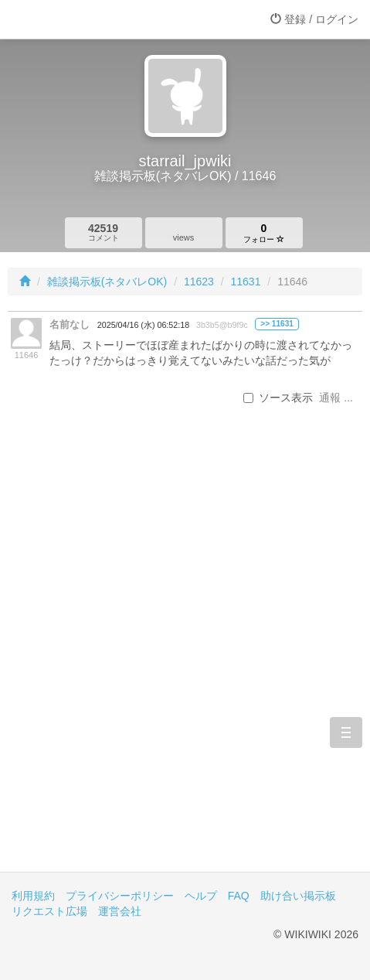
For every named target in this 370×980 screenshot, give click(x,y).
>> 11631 (277, 324)
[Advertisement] (185, 663)
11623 (199, 282)
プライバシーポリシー (120, 896)
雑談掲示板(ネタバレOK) (107, 282)
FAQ (239, 896)
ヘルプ (201, 896)
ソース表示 (278, 398)
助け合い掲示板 (298, 896)
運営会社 (120, 911)
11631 (246, 282)
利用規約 (33, 896)
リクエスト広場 (49, 911)
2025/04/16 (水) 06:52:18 (143, 325)
